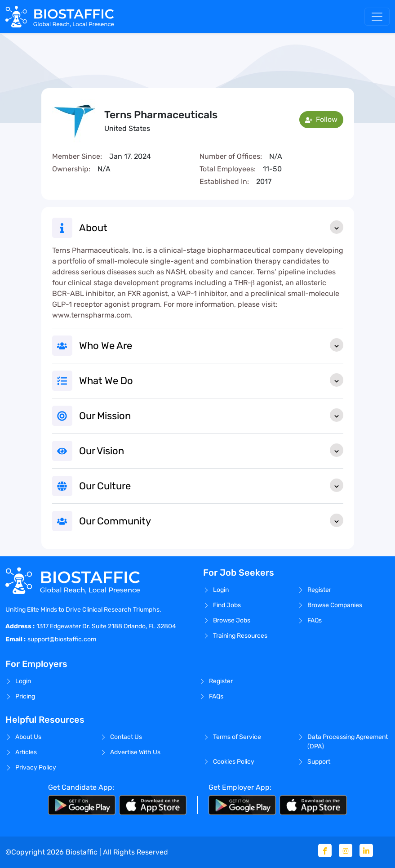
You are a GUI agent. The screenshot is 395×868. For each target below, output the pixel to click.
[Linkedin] (366, 850)
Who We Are (211, 345)
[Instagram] (346, 850)
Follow (321, 119)
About (211, 227)
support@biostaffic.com (62, 639)
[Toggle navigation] (377, 17)
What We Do (211, 380)
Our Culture (211, 485)
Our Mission (211, 415)
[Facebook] (325, 850)
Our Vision (211, 450)
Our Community (211, 520)
